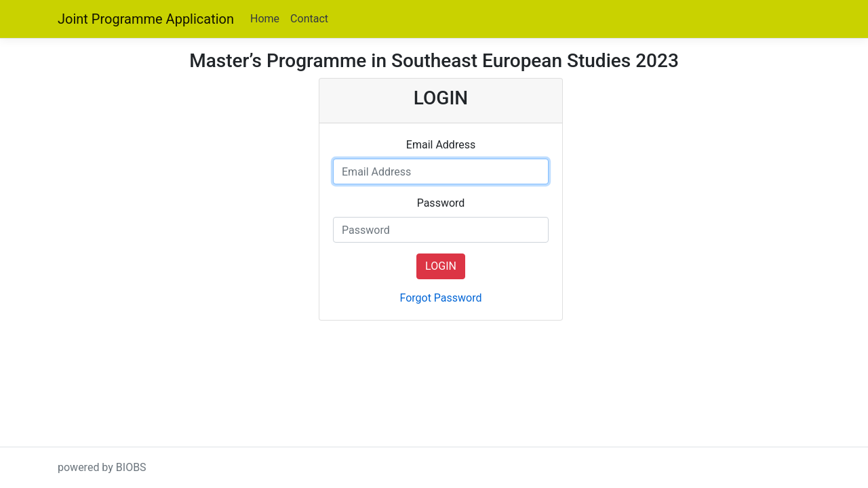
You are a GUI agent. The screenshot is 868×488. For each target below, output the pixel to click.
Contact (309, 19)
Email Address (441, 145)
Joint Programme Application (146, 19)
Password (441, 203)
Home (265, 19)
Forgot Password (440, 298)
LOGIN (441, 266)
